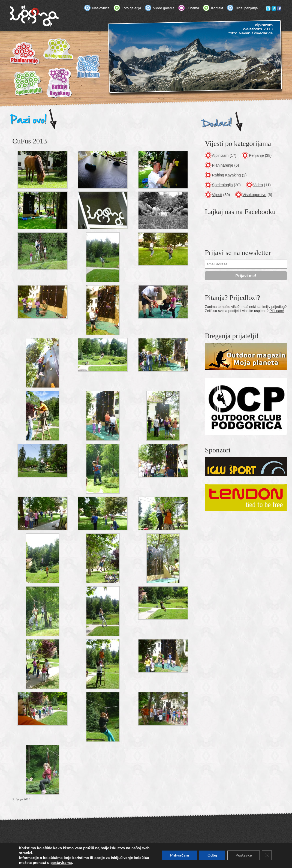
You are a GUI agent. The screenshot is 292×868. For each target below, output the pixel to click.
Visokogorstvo (254, 195)
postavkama (61, 863)
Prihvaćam (180, 855)
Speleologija (222, 185)
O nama (193, 8)
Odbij (212, 855)
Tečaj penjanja (246, 8)
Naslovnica (101, 8)
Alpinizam (220, 155)
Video (258, 185)
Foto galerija (131, 8)
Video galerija (164, 8)
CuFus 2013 (30, 141)
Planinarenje (223, 165)
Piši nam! (277, 311)
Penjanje (256, 155)
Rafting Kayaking (227, 175)
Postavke (244, 855)
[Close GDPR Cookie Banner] (267, 855)
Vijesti (217, 195)
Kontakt (217, 8)
